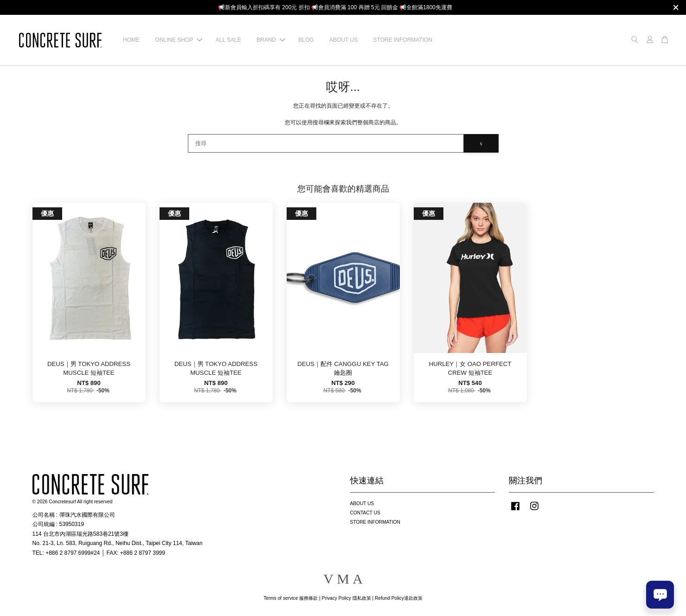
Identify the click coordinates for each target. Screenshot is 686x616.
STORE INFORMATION (403, 40)
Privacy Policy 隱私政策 (346, 598)
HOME (131, 40)
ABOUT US (343, 40)
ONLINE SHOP (179, 40)
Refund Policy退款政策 (399, 598)
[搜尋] (326, 143)
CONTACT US (365, 513)
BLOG (306, 40)
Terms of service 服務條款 (291, 598)
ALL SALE (228, 40)
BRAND (271, 40)
